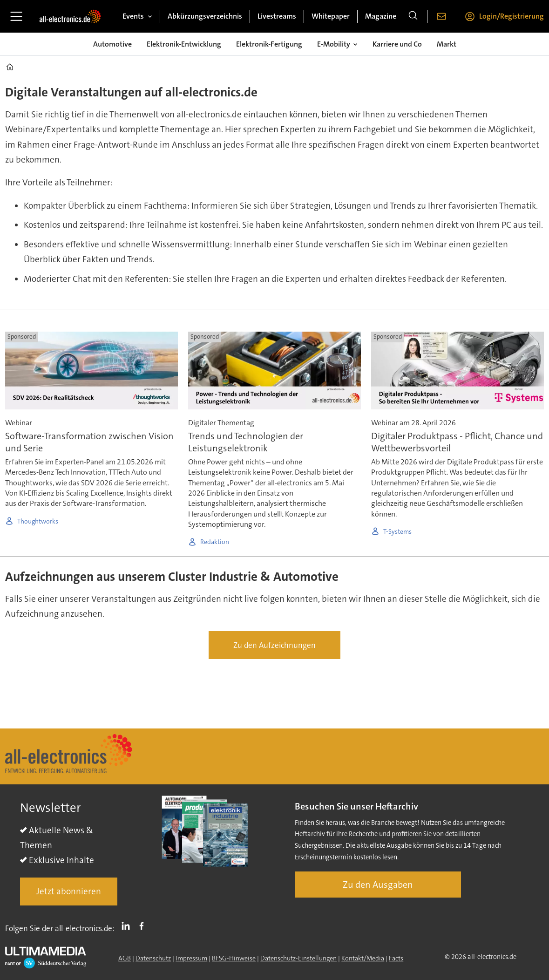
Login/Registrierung (512, 16)
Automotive (112, 44)
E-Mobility (334, 44)
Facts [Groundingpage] (396, 958)
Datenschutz (153, 958)
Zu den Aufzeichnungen (274, 645)
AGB (125, 958)
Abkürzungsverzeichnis (205, 16)
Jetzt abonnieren (69, 891)
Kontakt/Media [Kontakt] (363, 958)
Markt (447, 44)
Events (133, 16)
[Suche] (413, 16)
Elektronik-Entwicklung (184, 44)
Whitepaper (331, 16)
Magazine (381, 16)
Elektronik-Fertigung (269, 44)
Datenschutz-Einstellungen (298, 958)
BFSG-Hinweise (234, 958)
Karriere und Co (397, 44)
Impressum (191, 958)
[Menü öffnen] (16, 16)
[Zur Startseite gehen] (70, 16)
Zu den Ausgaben (378, 885)
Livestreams (277, 16)
